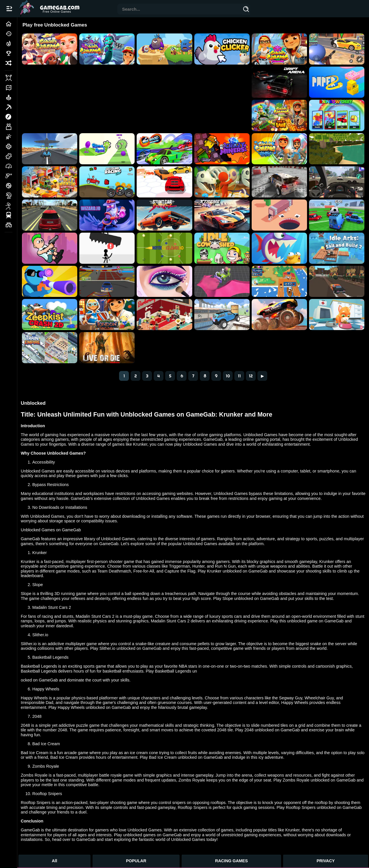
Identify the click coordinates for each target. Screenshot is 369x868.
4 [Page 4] (159, 376)
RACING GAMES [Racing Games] (231, 861)
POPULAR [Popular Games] (136, 861)
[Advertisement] (136, 89)
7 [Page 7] (193, 376)
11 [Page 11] (239, 376)
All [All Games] (54, 861)
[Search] (246, 10)
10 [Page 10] (228, 376)
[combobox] (180, 10)
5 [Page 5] (170, 376)
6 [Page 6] (182, 376)
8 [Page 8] (205, 376)
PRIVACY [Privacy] (326, 861)
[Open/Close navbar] (9, 9)
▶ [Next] (262, 376)
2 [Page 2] (136, 376)
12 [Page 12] (251, 376)
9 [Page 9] (216, 376)
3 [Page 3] (147, 376)
